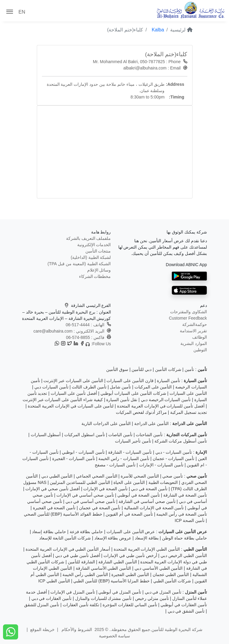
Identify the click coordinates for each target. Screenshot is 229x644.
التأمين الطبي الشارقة (118, 562)
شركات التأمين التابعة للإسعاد (65, 538)
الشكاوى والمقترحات (189, 312)
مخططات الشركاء (95, 276)
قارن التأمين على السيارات (130, 381)
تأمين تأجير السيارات (133, 441)
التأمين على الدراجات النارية (106, 423)
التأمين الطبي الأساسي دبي (159, 568)
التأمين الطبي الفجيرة (130, 575)
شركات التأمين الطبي (172, 581)
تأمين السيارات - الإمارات (161, 465)
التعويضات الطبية (163, 482)
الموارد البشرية (194, 343)
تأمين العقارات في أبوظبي (184, 605)
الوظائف (200, 337)
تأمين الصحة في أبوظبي (139, 495)
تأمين (189, 369)
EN (22, 12)
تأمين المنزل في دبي (163, 592)
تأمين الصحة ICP (190, 520)
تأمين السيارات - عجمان (173, 459)
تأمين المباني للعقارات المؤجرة (130, 605)
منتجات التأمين (98, 251)
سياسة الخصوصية (115, 636)
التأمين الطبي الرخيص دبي (184, 555)
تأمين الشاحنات (149, 435)
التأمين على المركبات (153, 387)
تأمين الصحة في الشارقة (185, 495)
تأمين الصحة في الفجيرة (54, 508)
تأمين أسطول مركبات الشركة (181, 441)
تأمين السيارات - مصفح (115, 465)
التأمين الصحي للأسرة (140, 476)
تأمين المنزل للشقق (42, 605)
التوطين (200, 350)
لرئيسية (181, 30)
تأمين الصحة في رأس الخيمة (182, 514)
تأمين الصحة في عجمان (100, 508)
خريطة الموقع (42, 630)
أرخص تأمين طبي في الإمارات (130, 555)
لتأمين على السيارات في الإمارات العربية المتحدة (71, 406)
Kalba (158, 30)
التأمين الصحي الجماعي (97, 476)
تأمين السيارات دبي (51, 387)
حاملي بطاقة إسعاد (49, 532)
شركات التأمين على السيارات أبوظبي (133, 393)
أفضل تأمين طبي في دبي (78, 555)
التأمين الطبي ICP (54, 581)
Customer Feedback (188, 318)
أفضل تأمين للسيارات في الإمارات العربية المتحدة (161, 406)
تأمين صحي (173, 476)
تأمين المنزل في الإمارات (73, 592)
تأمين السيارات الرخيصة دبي (166, 400)
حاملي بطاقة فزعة (86, 532)
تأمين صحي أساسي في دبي (90, 501)
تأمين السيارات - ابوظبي (83, 452)
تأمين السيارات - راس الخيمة (124, 459)
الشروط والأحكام (76, 630)
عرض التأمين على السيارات (131, 532)
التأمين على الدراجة (152, 423)
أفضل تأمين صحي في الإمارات (53, 489)
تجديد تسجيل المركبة (189, 412)
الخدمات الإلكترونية (94, 245)
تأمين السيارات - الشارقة (130, 452)
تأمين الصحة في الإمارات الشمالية (154, 508)
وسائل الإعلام (99, 270)
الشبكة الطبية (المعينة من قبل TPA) (79, 264)
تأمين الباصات (120, 435)
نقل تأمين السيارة (122, 400)
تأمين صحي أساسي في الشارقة (147, 501)
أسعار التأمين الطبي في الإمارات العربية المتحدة (68, 549)
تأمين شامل (120, 387)
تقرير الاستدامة (193, 331)
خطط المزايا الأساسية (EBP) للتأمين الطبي (111, 581)
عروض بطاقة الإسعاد (113, 538)
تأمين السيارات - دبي (174, 452)
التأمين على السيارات (188, 393)
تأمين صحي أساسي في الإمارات (85, 495)
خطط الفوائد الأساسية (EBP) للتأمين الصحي (63, 514)
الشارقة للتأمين (81, 562)
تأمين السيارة (169, 381)
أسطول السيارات (46, 435)
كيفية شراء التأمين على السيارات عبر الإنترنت (63, 400)
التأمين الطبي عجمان (171, 575)
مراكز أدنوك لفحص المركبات (141, 412)
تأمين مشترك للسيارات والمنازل (103, 598)
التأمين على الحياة (129, 482)
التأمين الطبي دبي (57, 476)
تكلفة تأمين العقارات (81, 605)
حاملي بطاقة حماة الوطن (184, 538)
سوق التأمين (117, 369)
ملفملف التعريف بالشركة (89, 238)
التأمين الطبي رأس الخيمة (85, 575)
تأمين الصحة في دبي (149, 489)
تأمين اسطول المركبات (85, 435)
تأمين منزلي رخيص (152, 598)
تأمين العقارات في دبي (52, 598)
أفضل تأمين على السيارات (74, 393)
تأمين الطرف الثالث (89, 387)
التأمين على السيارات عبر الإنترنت (73, 381)
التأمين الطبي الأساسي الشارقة (103, 568)
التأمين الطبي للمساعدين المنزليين (80, 482)
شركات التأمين (168, 369)
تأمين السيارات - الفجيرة (74, 459)
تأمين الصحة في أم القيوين (129, 514)
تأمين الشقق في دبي (186, 611)
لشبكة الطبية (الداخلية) (91, 257)
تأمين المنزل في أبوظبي (120, 592)
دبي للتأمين (142, 369)
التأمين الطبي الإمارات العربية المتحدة (147, 549)
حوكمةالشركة (195, 324)
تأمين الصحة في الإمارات (105, 489)
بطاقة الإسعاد (147, 538)
